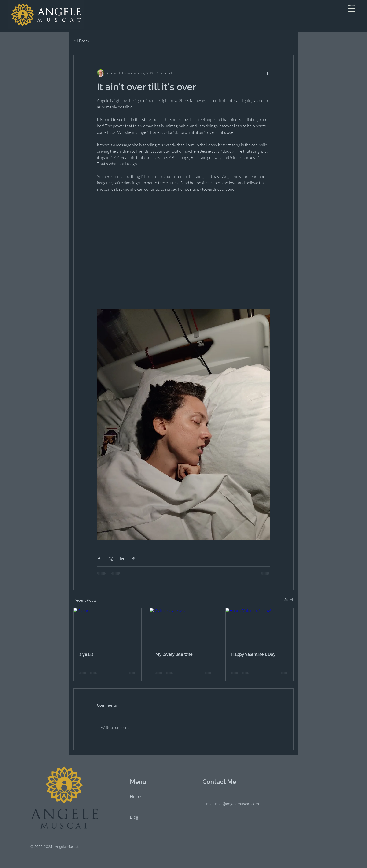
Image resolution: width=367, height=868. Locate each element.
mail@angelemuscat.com (237, 804)
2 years (86, 654)
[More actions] (267, 73)
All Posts (81, 41)
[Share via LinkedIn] (122, 559)
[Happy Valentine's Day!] (259, 627)
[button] (351, 9)
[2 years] (108, 627)
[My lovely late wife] (184, 627)
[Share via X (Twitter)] (111, 559)
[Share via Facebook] (99, 559)
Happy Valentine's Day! (254, 654)
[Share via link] (134, 559)
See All (289, 599)
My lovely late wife (174, 654)
